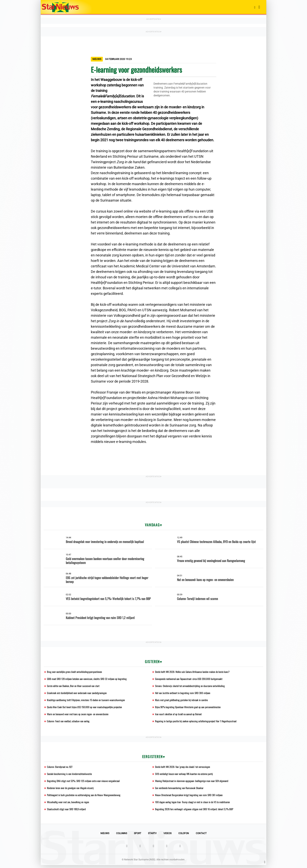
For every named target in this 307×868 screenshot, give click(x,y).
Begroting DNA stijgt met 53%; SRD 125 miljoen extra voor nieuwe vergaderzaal (86, 783)
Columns (122, 836)
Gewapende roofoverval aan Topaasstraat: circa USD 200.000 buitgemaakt (192, 679)
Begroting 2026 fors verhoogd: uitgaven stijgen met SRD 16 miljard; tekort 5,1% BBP (197, 812)
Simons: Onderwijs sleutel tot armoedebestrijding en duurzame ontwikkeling (192, 686)
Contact (201, 836)
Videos (167, 836)
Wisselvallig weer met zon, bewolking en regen (70, 805)
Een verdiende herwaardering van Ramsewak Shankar (181, 790)
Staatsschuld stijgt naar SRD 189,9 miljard (68, 812)
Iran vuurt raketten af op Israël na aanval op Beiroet (180, 715)
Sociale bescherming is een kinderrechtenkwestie (71, 776)
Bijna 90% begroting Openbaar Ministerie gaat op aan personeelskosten (190, 708)
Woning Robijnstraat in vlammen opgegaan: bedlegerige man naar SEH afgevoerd (195, 783)
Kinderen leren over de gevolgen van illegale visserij (72, 790)
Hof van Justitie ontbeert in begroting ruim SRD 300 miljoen (184, 694)
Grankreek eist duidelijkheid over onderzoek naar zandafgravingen (79, 694)
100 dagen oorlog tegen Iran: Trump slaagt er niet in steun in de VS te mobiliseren (195, 805)
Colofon (184, 836)
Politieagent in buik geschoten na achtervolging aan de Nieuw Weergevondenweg (86, 797)
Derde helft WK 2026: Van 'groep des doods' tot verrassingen (185, 768)
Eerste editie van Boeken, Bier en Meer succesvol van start (76, 686)
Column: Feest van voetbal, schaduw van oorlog (70, 723)
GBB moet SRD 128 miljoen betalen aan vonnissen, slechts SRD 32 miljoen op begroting (90, 679)
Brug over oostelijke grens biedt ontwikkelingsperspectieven (76, 672)
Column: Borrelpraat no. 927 (61, 768)
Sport (138, 836)
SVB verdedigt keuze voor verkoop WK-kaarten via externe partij (187, 776)
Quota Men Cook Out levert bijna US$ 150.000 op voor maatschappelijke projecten (88, 708)
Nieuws (105, 836)
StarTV (152, 836)
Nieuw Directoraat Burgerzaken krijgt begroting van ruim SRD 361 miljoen (191, 797)
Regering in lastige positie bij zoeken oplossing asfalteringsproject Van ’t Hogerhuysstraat (199, 723)
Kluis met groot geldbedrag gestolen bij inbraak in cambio (183, 701)
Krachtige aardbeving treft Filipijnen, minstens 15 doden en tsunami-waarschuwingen (88, 701)
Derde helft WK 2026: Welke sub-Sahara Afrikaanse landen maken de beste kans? (195, 672)
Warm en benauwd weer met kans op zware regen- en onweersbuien (80, 715)
